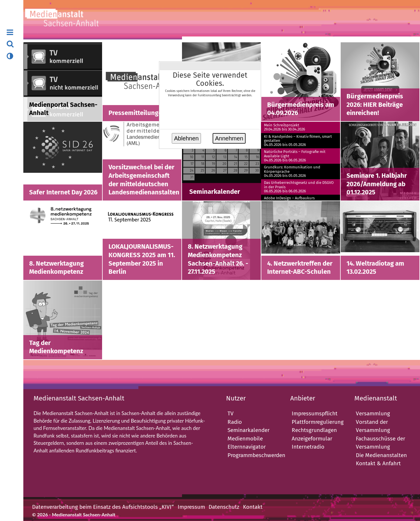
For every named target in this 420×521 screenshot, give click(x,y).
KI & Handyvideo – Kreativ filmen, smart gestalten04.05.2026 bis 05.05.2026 (298, 141)
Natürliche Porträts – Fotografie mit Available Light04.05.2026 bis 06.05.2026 (295, 156)
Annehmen (229, 138)
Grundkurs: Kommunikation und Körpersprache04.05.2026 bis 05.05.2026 (292, 171)
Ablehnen (187, 138)
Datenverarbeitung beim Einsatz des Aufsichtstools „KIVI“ (103, 507)
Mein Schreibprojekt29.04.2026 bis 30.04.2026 (285, 127)
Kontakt (253, 507)
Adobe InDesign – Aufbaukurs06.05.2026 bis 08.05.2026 (289, 200)
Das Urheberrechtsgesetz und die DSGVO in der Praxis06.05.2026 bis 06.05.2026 (299, 187)
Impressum (191, 507)
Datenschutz (224, 507)
